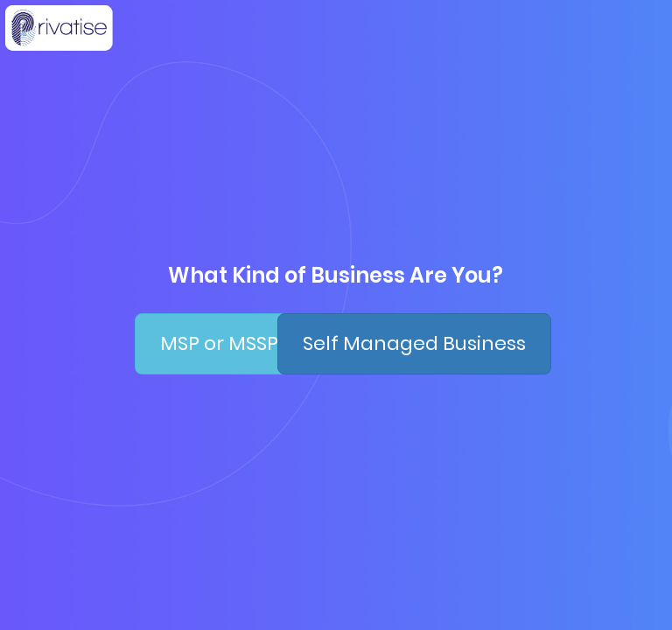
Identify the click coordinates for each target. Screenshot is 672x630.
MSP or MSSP (219, 343)
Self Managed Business (414, 343)
